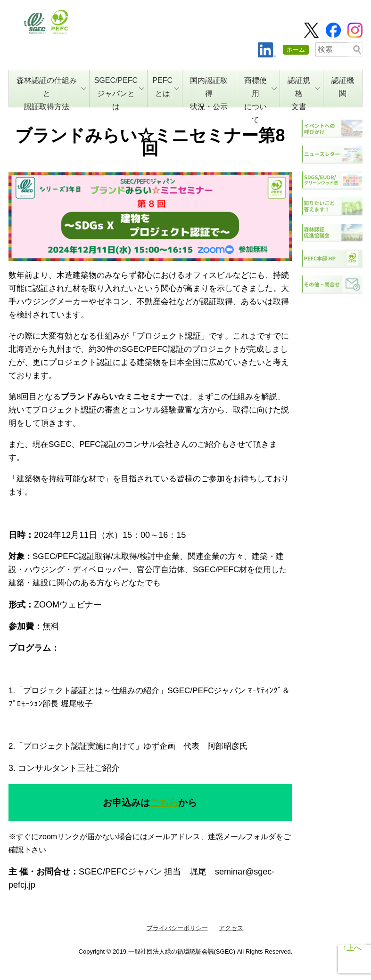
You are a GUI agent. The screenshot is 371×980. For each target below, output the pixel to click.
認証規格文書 (304, 92)
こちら (164, 802)
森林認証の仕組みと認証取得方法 (51, 92)
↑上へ (352, 948)
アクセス (231, 928)
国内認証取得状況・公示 (209, 92)
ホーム (296, 50)
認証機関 (343, 87)
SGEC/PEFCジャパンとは (120, 92)
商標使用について (260, 92)
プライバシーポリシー (177, 928)
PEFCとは (166, 87)
